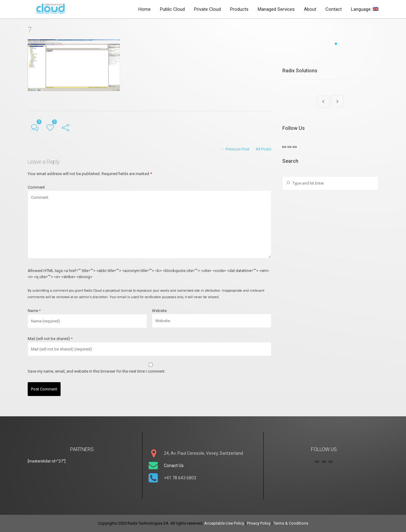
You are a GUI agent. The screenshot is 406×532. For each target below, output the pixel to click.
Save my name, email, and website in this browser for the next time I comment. (97, 371)
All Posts (263, 149)
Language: (365, 9)
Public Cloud (172, 9)
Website (159, 311)
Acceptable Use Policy (224, 523)
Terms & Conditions (291, 523)
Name (34, 311)
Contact (334, 9)
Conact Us (174, 466)
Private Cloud (207, 9)
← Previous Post (235, 149)
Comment (36, 187)
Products (239, 9)
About (310, 9)
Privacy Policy (259, 523)
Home (145, 9)
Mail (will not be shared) (50, 339)
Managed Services (276, 9)
